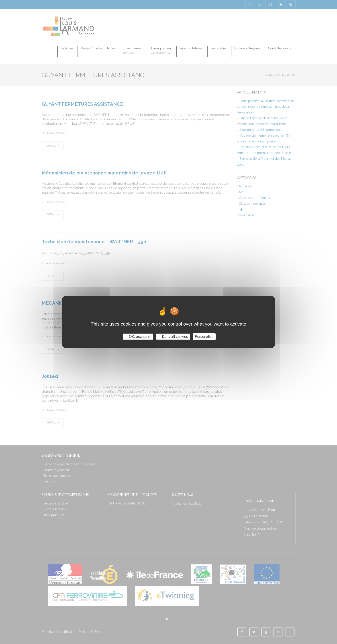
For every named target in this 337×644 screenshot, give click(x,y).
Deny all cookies (173, 337)
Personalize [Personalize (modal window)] (204, 337)
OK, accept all (138, 337)
